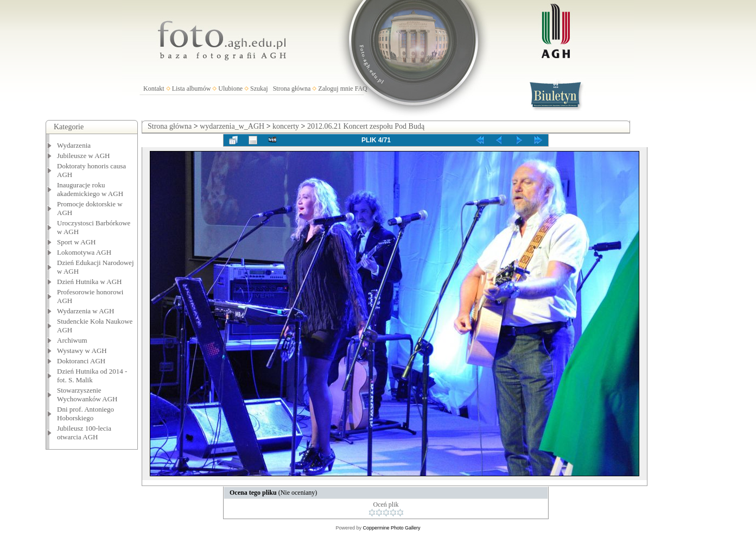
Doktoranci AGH (81, 361)
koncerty (286, 126)
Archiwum (72, 340)
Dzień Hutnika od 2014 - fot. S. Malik (92, 376)
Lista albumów (192, 89)
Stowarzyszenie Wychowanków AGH (87, 395)
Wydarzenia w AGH (85, 311)
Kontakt (154, 89)
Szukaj (259, 89)
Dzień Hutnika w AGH (90, 282)
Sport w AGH (77, 242)
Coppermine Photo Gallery (391, 528)
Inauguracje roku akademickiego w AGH (90, 189)
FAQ (361, 89)
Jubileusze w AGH (84, 156)
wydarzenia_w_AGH (232, 126)
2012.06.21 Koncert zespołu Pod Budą (366, 126)
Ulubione (230, 89)
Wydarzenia (74, 145)
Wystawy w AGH (82, 351)
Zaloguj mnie (335, 89)
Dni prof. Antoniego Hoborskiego (85, 414)
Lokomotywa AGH (84, 252)
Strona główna (292, 89)
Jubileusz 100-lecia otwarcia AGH (84, 433)
